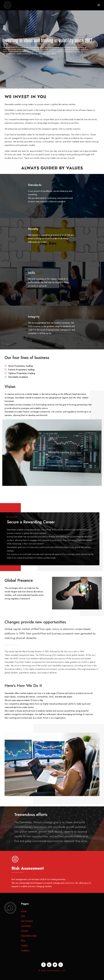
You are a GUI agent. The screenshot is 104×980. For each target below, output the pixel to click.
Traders (24, 945)
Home (24, 911)
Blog (23, 940)
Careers (25, 931)
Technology (26, 926)
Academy (25, 950)
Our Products (27, 921)
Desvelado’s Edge (29, 936)
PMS (23, 916)
